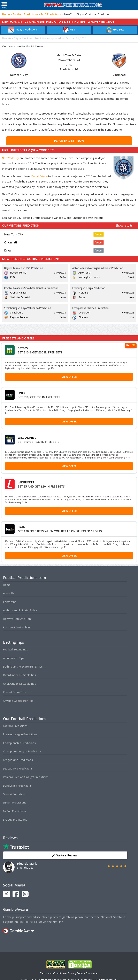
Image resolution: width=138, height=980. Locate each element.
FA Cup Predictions (15, 811)
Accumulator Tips (14, 658)
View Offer (69, 377)
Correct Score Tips (14, 692)
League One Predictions (18, 760)
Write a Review (64, 855)
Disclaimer (92, 973)
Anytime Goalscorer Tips (18, 701)
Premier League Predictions (20, 734)
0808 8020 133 (29, 922)
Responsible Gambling (17, 627)
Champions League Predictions (22, 751)
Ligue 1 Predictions (15, 802)
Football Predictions (25, 14)
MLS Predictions (51, 14)
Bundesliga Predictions (17, 786)
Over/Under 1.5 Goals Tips (20, 684)
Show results (124, 225)
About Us (9, 593)
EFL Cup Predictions (15, 820)
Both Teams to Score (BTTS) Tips (23, 667)
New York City (10, 158)
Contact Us (10, 602)
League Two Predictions (18, 768)
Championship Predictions (19, 743)
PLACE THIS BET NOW (69, 141)
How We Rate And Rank (18, 619)
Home (6, 14)
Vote (99, 234)
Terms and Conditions (53, 973)
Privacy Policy (76, 973)
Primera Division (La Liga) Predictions (26, 777)
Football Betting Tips (16, 649)
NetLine (58, 922)
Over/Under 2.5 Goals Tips (20, 675)
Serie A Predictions (15, 794)
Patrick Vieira (40, 176)
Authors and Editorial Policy (20, 610)
